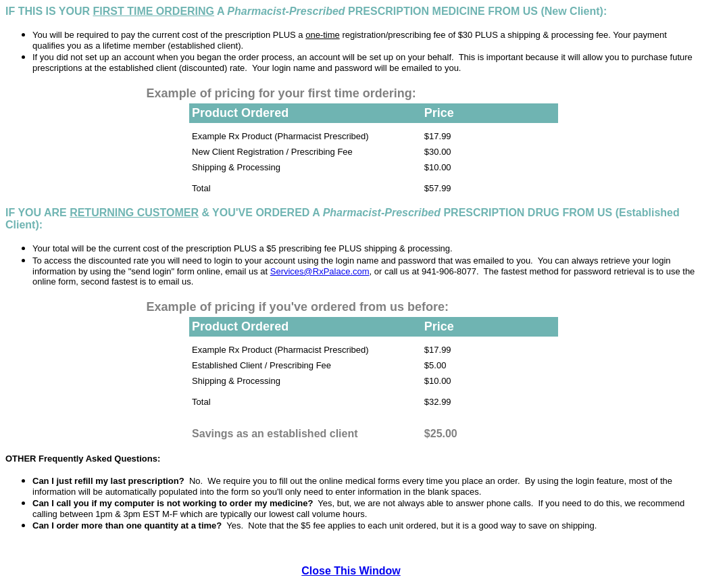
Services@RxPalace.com (320, 271)
